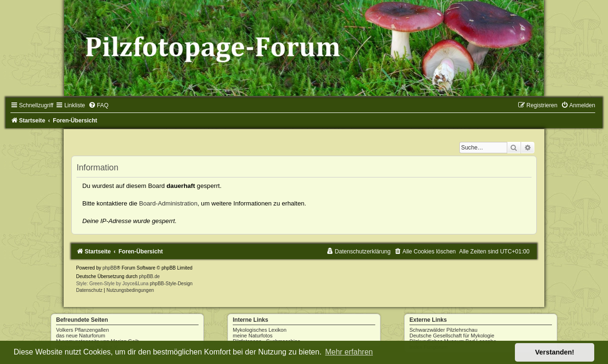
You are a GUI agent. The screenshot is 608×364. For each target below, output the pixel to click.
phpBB (110, 268)
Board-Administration (168, 203)
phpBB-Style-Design (171, 284)
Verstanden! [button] (555, 352)
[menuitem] (98, 105)
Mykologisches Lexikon (260, 330)
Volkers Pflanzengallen (82, 330)
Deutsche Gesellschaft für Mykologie (452, 336)
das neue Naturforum (81, 336)
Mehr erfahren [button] (349, 352)
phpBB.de (149, 276)
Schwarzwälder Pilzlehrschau (443, 330)
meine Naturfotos (253, 336)
